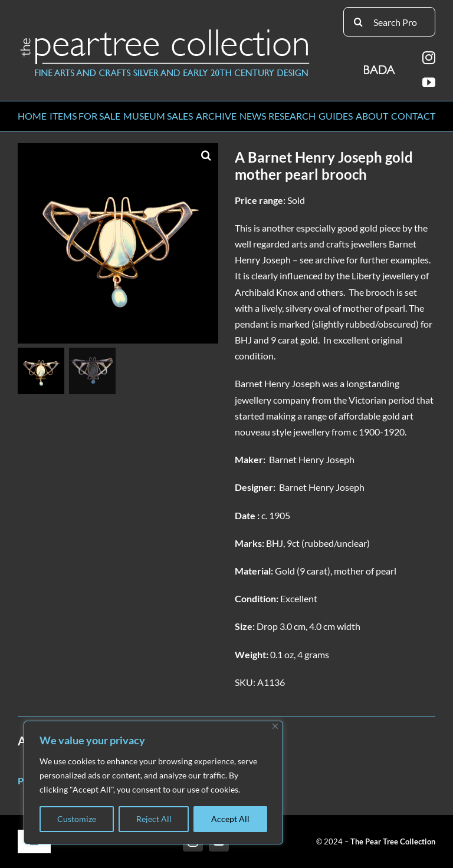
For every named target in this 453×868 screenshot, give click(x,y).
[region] (153, 783)
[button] (206, 155)
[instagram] (429, 58)
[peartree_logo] (165, 32)
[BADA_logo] (380, 66)
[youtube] (429, 82)
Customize (77, 819)
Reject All (154, 819)
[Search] (358, 22)
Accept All (230, 819)
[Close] (275, 726)
